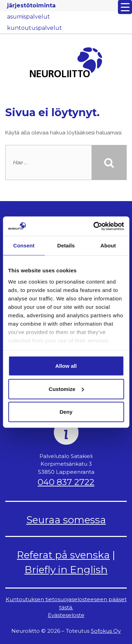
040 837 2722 (66, 482)
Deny (66, 412)
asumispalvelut (29, 17)
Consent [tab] (24, 245)
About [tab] (108, 245)
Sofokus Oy (106, 631)
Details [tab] (66, 245)
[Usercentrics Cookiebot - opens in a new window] (94, 226)
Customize (66, 389)
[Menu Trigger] (125, 7)
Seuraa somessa (66, 520)
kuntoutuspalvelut (34, 28)
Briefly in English (66, 570)
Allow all (66, 366)
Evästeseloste (66, 615)
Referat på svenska (63, 555)
